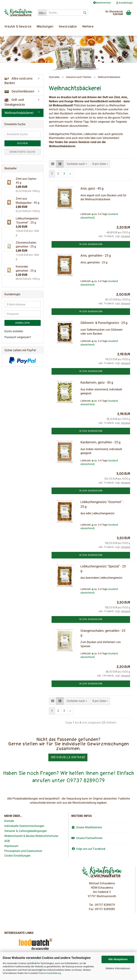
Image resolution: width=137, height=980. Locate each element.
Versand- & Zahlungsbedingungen (26, 831)
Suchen (22, 143)
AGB (7, 841)
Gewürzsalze (68, 27)
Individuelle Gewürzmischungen (24, 826)
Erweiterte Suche (22, 152)
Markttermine (102, 3)
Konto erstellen (14, 331)
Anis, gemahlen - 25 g (96, 255)
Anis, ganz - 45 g (92, 188)
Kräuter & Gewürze (18, 27)
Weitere (88, 27)
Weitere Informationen (118, 968)
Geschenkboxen (19, 91)
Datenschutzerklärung (50, 973)
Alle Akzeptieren (118, 959)
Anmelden (22, 323)
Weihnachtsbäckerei (19, 113)
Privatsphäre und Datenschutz (23, 851)
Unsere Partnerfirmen (87, 838)
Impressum (11, 846)
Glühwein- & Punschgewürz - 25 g (104, 323)
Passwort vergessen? (18, 337)
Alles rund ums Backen (18, 81)
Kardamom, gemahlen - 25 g (100, 442)
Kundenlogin (124, 3)
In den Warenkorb (91, 244)
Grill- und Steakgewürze (15, 102)
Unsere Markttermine (87, 827)
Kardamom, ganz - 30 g (97, 382)
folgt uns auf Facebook (88, 849)
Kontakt (9, 821)
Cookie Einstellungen (17, 856)
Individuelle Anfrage (68, 757)
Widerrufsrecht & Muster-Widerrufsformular (31, 836)
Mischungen (45, 27)
